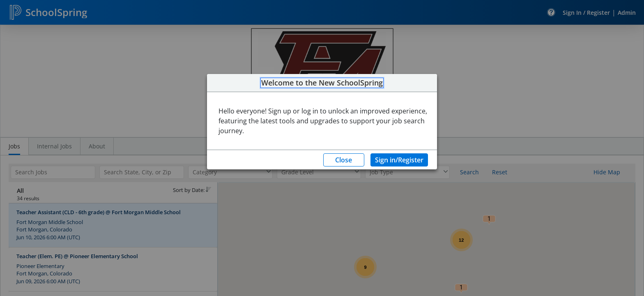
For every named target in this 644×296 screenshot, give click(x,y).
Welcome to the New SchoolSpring (322, 83)
